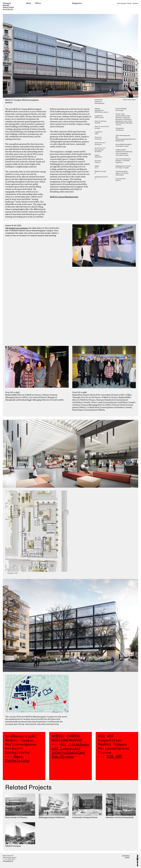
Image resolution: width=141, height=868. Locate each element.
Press (129, 4)
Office (38, 3)
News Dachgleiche (17, 759)
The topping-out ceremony (17, 228)
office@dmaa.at (8, 861)
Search (135, 4)
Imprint (127, 857)
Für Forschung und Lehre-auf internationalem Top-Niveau (70, 750)
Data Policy (126, 856)
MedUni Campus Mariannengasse (64, 197)
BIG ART (114, 757)
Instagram (122, 4)
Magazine (77, 3)
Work (28, 3)
